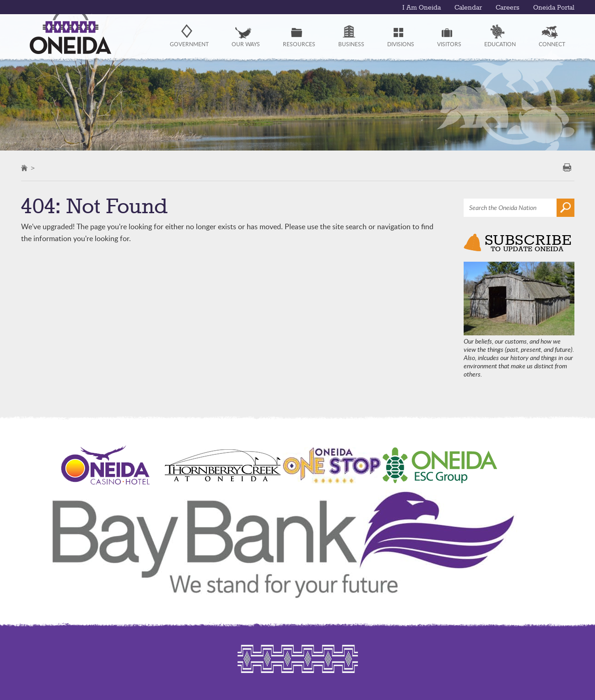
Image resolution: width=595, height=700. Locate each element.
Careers (508, 8)
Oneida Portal (554, 8)
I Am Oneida (422, 8)
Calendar (468, 8)
